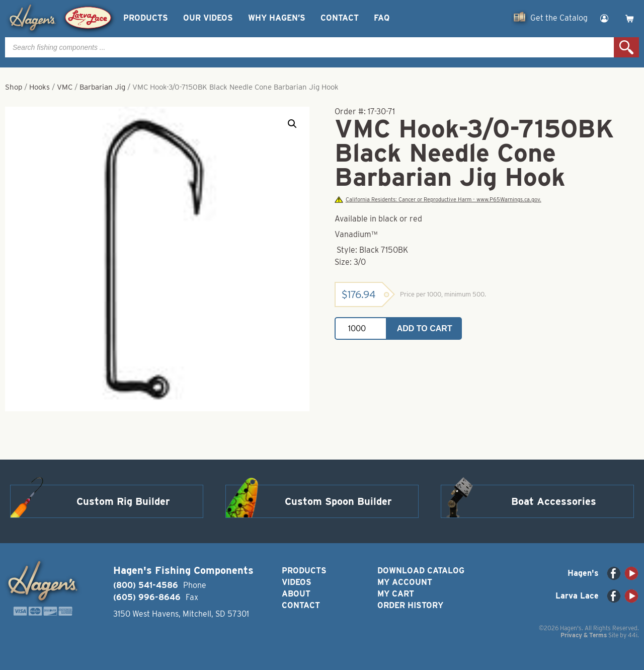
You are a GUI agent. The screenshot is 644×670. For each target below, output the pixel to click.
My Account (405, 582)
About (296, 594)
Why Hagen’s (277, 18)
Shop (14, 87)
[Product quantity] (361, 328)
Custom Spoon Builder (338, 501)
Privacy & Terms (584, 635)
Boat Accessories (554, 501)
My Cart (396, 594)
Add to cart (425, 328)
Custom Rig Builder (123, 501)
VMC (65, 87)
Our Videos (208, 18)
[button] (292, 124)
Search (626, 47)
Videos (297, 582)
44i (633, 635)
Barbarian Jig (102, 87)
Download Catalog (421, 571)
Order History (410, 605)
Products (146, 18)
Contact (340, 18)
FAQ (382, 18)
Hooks (39, 87)
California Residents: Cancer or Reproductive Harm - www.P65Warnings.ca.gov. (438, 200)
